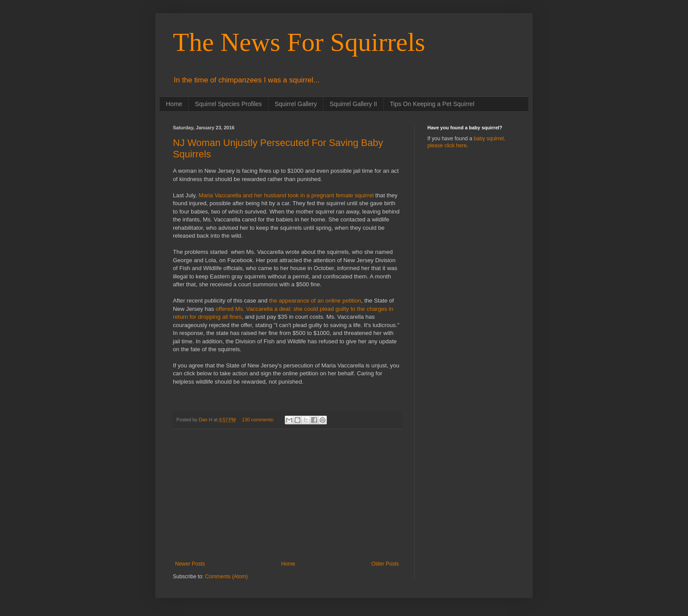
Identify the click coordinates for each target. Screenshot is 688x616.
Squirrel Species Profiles (228, 104)
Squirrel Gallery (296, 104)
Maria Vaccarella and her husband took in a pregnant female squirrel (286, 195)
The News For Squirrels (299, 42)
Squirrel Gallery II (353, 104)
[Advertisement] (287, 495)
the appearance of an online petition (314, 301)
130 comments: (259, 420)
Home (174, 104)
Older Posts (385, 564)
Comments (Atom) (226, 577)
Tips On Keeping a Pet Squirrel (432, 104)
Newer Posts (190, 564)
